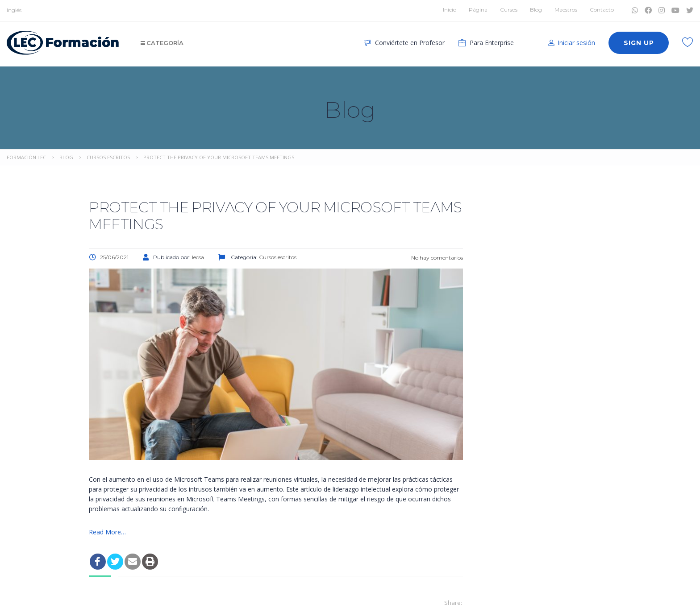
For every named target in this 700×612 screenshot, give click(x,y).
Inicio (450, 10)
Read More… (107, 532)
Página (478, 10)
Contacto (602, 10)
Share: (453, 603)
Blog (536, 10)
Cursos (509, 10)
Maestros (566, 10)
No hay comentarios (436, 258)
